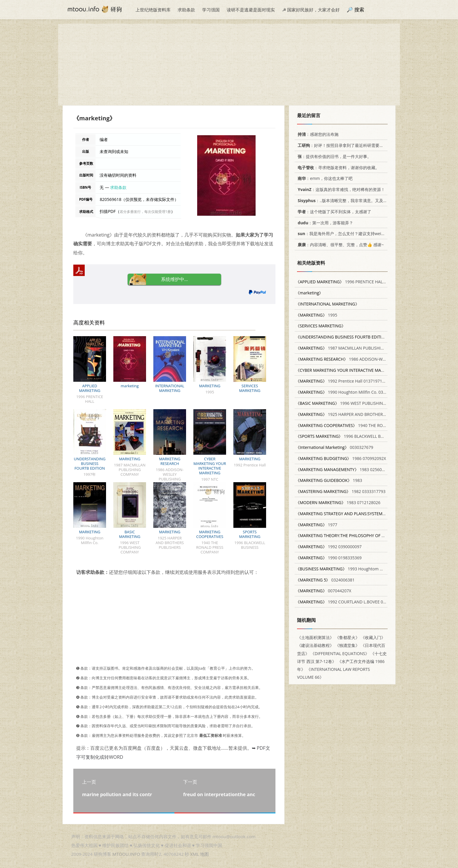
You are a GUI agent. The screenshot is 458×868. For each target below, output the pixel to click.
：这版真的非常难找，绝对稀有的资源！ (340, 189)
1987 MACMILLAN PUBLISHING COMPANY (352, 348)
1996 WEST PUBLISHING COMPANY (351, 403)
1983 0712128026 (338, 502)
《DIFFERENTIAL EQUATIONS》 (340, 653)
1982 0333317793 (341, 491)
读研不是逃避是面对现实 (251, 10)
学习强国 (211, 10)
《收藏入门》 (373, 637)
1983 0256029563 (345, 469)
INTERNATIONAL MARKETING (170, 388)
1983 (329, 480)
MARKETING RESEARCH (170, 461)
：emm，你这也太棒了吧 (324, 178)
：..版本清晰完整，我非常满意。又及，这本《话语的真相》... (361, 200)
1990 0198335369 (329, 558)
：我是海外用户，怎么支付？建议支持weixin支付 (345, 234)
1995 (316, 315)
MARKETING (210, 386)
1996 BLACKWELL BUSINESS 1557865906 (358, 436)
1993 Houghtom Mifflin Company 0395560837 (365, 569)
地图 (204, 854)
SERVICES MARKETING (250, 388)
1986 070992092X (341, 458)
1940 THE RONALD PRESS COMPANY (361, 425)
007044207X (323, 591)
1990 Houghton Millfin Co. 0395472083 (349, 392)
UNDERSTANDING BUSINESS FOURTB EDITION (90, 463)
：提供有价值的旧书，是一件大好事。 (333, 156)
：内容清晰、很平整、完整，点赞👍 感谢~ (340, 245)
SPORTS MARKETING (250, 534)
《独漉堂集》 (347, 645)
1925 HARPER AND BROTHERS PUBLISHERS (353, 414)
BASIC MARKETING (130, 534)
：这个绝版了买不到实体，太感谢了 (333, 212)
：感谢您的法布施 (317, 134)
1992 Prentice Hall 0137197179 (341, 381)
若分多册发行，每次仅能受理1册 (145, 212)
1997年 (351, 337)
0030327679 (334, 447)
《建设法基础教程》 (315, 645)
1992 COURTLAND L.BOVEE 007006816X (350, 602)
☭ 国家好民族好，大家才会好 (311, 10)
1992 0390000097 (329, 547)
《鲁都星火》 (347, 637)
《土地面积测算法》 (315, 637)
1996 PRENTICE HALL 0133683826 (352, 282)
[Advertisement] (229, 65)
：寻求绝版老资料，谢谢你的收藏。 (338, 167)
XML (195, 854)
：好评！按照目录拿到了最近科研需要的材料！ (346, 145)
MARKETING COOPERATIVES (210, 534)
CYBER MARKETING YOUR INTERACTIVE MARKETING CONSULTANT (210, 468)
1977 (316, 525)
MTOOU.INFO (126, 854)
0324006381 (325, 580)
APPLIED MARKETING (90, 388)
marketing (130, 386)
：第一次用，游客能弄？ (324, 223)
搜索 (359, 9)
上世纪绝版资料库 (153, 10)
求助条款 (186, 10)
